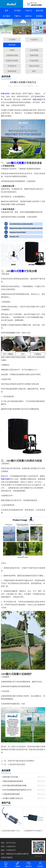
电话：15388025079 (8, 847)
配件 (34, 71)
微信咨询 (29, 864)
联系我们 (40, 16)
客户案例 (7, 16)
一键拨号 (17, 864)
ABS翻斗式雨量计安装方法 (13, 798)
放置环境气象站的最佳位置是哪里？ (22, 761)
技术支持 (12, 45)
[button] (20, 33)
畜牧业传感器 (34, 66)
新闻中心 (29, 16)
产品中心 (29, 11)
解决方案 (40, 11)
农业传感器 (34, 50)
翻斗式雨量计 (19, 163)
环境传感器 (34, 61)
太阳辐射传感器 (12, 55)
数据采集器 (12, 71)
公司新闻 (12, 40)
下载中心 (18, 16)
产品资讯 (34, 40)
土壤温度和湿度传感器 (16, 764)
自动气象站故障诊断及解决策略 (14, 786)
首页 (7, 11)
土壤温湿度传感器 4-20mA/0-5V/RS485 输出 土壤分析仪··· (12, 831)
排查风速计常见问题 (10, 777)
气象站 (12, 50)
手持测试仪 (12, 66)
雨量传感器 (34, 55)
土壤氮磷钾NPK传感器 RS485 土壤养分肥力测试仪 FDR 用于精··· (34, 831)
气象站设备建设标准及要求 (13, 781)
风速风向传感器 (12, 61)
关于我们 (18, 11)
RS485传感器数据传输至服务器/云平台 (17, 790)
